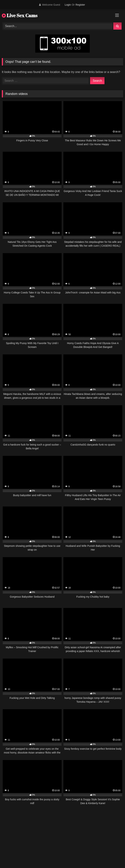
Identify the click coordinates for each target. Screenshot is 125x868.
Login (68, 5)
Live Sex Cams (20, 15)
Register (80, 5)
